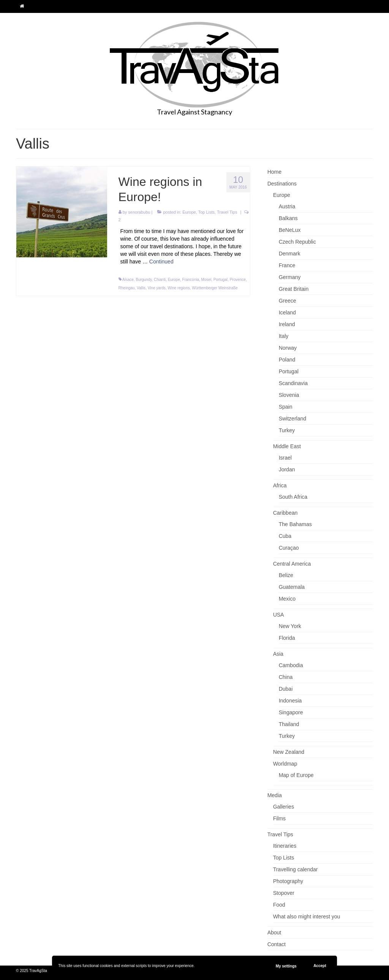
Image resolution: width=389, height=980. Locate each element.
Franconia (191, 280)
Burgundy (144, 280)
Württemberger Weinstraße (215, 288)
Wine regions (179, 288)
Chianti (160, 280)
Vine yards (157, 288)
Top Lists (206, 212)
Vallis (141, 288)
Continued (161, 262)
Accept (320, 966)
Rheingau (127, 288)
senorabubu (139, 212)
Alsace (128, 280)
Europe (189, 212)
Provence (238, 280)
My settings (286, 966)
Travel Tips (227, 212)
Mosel (206, 280)
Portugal (221, 280)
